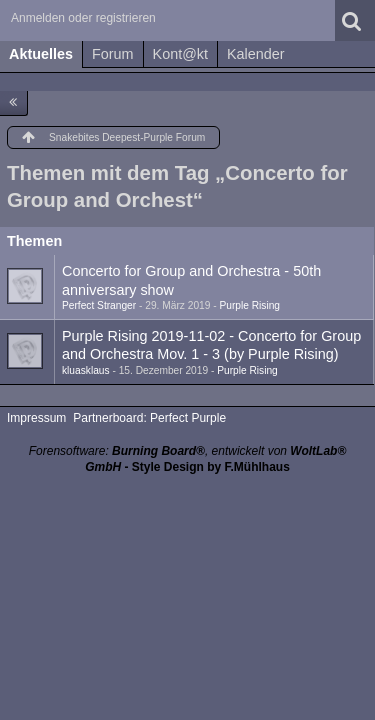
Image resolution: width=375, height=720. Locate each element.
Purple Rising (249, 305)
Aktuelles (41, 54)
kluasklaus (86, 370)
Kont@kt (180, 54)
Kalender (256, 54)
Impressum (36, 418)
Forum (113, 54)
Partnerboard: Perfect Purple (149, 418)
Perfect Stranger (99, 305)
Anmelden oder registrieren (83, 18)
